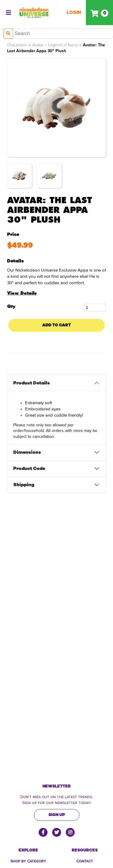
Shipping (24, 485)
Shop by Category (28, 861)
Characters (17, 45)
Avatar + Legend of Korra (55, 45)
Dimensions (27, 452)
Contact (85, 861)
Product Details (32, 383)
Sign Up (57, 815)
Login (74, 12)
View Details (22, 293)
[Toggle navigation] (9, 13)
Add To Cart (56, 325)
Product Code (29, 468)
